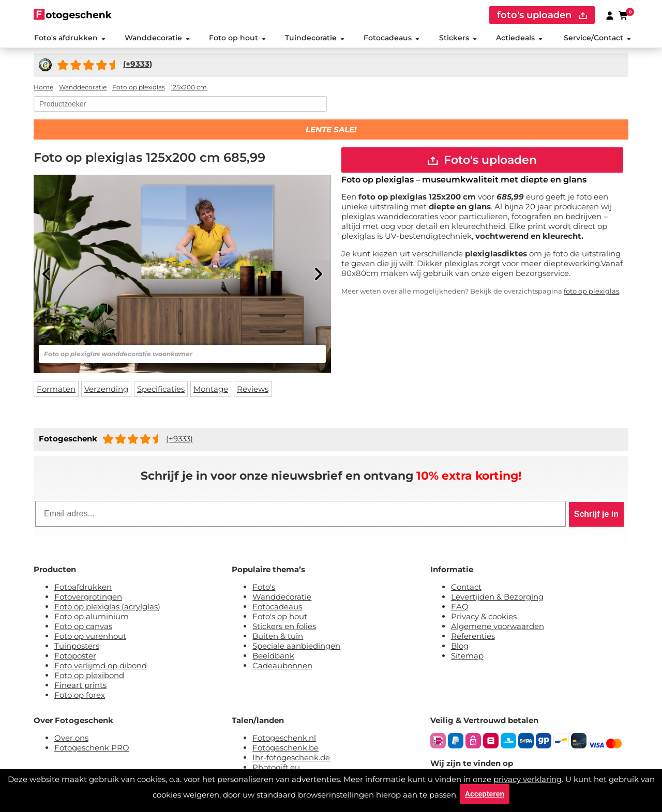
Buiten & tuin (278, 637)
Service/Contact (597, 38)
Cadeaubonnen (282, 666)
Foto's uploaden (482, 160)
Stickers (457, 38)
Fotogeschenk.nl (284, 738)
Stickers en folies (284, 627)
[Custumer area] (610, 15)
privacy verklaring (528, 779)
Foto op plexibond (89, 676)
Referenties (473, 637)
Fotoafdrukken (83, 587)
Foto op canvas (83, 627)
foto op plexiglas (591, 292)
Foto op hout (237, 38)
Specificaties (161, 389)
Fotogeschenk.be (285, 748)
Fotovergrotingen (88, 597)
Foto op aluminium (92, 617)
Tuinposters (77, 646)
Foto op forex (80, 695)
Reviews (253, 389)
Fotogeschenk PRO (92, 748)
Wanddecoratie (157, 38)
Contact (466, 587)
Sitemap (467, 656)
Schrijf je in (596, 515)
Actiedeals (519, 38)
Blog (460, 646)
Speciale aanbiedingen (296, 646)
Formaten (56, 389)
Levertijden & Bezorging (497, 597)
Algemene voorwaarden (498, 627)
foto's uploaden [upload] (542, 15)
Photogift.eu (276, 768)
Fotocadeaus (392, 38)
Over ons (71, 738)
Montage (211, 389)
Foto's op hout (280, 617)
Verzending (106, 389)
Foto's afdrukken (69, 38)
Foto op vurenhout (90, 637)
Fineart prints (80, 686)
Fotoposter (75, 656)
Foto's (264, 587)
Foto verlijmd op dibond (101, 666)
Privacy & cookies (484, 617)
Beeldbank (273, 656)
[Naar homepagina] (73, 14)
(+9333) (179, 439)
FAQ (460, 607)
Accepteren (485, 794)
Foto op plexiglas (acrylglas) (107, 607)
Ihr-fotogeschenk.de (291, 758)
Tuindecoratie (315, 38)
